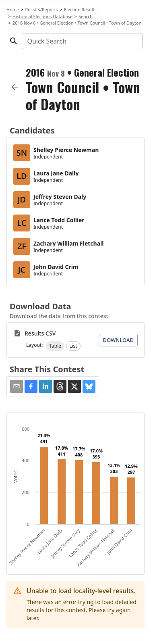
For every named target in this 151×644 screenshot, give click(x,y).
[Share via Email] (17, 386)
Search (86, 16)
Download (118, 340)
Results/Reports (41, 9)
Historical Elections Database (42, 16)
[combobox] (82, 41)
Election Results (80, 9)
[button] (55, 346)
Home (13, 9)
